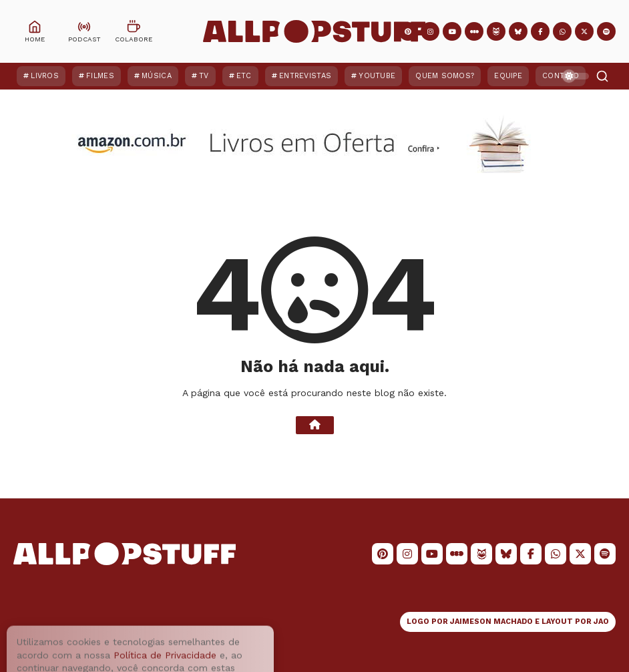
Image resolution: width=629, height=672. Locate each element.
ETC (244, 76)
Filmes (100, 76)
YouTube (377, 76)
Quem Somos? (445, 76)
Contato (561, 76)
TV (204, 76)
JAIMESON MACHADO (491, 622)
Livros (45, 76)
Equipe (508, 76)
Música (157, 76)
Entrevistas (305, 76)
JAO (601, 622)
